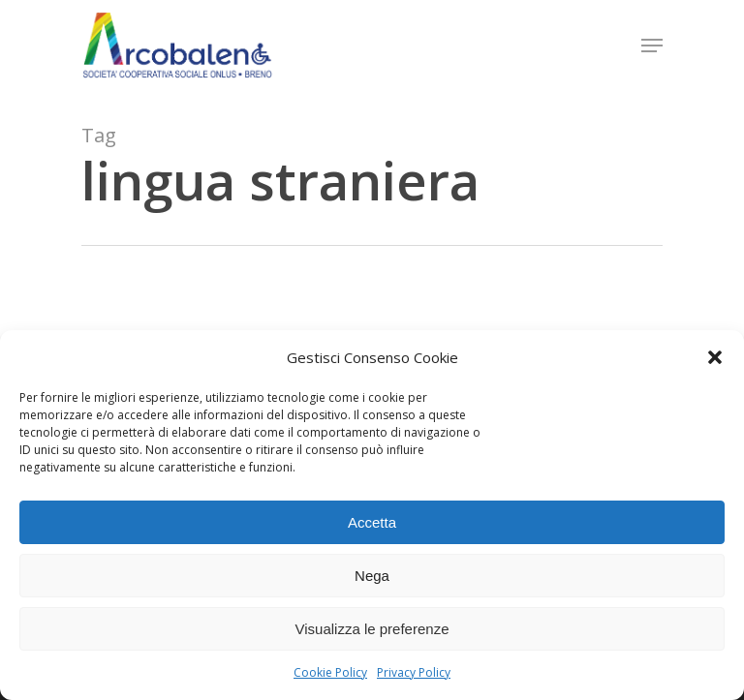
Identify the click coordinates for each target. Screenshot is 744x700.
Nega (372, 576)
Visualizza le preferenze (372, 629)
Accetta (372, 522)
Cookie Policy (330, 672)
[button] (715, 357)
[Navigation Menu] (652, 46)
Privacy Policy (414, 672)
